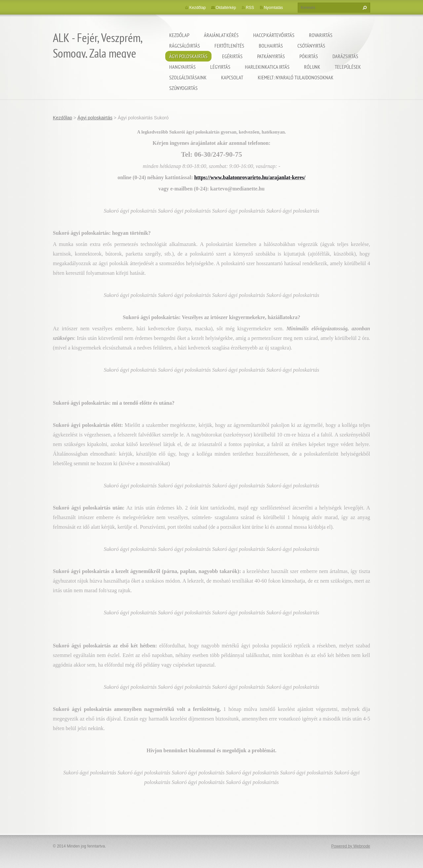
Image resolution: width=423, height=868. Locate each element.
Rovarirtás (321, 35)
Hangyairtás (182, 67)
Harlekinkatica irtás (267, 67)
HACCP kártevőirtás (274, 35)
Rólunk (312, 67)
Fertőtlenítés (229, 46)
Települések (348, 67)
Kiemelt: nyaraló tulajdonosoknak (296, 77)
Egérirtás (232, 56)
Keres (364, 8)
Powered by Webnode (351, 846)
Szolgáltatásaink (188, 77)
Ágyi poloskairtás (188, 56)
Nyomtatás (273, 8)
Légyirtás (220, 67)
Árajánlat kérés (221, 35)
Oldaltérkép (226, 8)
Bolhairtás (271, 46)
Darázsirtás (345, 56)
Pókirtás (309, 56)
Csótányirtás (311, 46)
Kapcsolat (232, 77)
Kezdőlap (179, 35)
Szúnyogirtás (183, 88)
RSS (250, 8)
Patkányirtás (271, 56)
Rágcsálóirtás (185, 46)
